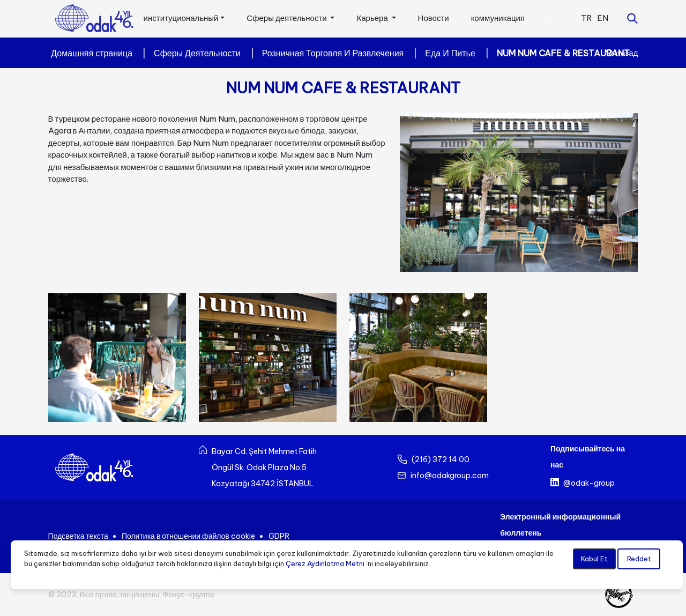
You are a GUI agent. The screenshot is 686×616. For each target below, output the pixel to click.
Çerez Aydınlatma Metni (325, 563)
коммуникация (498, 18)
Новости (434, 18)
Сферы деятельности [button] (287, 18)
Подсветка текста (78, 536)
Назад (621, 53)
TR (586, 18)
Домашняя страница (92, 53)
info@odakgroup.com (450, 476)
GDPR (279, 536)
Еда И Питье (450, 53)
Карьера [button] (373, 18)
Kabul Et (594, 559)
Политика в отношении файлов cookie (188, 536)
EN (603, 18)
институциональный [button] (181, 18)
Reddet (639, 559)
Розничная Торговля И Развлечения (333, 53)
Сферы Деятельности (197, 53)
